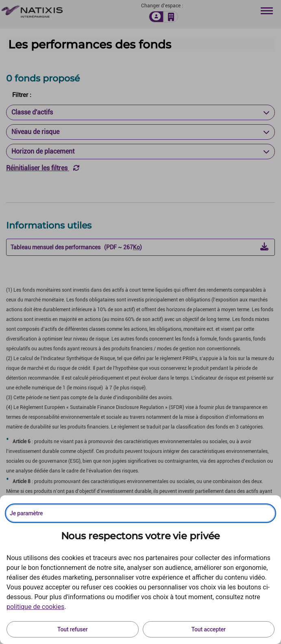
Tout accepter (209, 629)
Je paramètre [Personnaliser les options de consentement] (26, 513)
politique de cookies (35, 607)
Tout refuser (72, 629)
